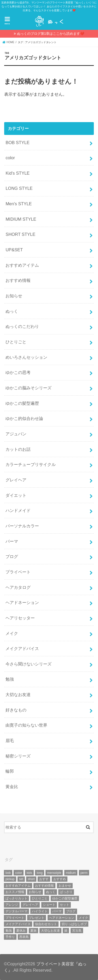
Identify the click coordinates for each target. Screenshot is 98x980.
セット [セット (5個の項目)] (65, 905)
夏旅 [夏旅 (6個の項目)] (33, 931)
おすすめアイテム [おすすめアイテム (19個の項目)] (18, 886)
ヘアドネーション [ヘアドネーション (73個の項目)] (62, 918)
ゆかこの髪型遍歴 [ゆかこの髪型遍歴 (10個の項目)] (65, 898)
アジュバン (16, 434)
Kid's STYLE (18, 173)
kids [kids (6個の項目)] (29, 873)
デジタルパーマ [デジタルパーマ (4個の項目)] (16, 911)
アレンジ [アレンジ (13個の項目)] (12, 905)
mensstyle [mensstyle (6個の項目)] (54, 873)
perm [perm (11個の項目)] (84, 873)
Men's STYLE (19, 204)
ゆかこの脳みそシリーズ (28, 388)
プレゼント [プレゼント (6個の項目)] (37, 918)
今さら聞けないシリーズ (28, 664)
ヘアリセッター (20, 618)
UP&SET (14, 250)
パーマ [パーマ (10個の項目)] (57, 911)
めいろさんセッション (26, 357)
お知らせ (14, 296)
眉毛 (10, 740)
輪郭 (10, 771)
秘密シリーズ (18, 756)
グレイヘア (16, 480)
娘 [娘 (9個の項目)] (66, 931)
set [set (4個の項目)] (21, 879)
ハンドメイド (18, 510)
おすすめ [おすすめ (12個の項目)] (60, 879)
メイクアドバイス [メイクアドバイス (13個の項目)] (18, 924)
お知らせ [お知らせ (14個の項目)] (35, 892)
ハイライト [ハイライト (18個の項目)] (40, 911)
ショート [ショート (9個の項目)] (49, 905)
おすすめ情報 (18, 280)
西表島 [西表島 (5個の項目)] (24, 937)
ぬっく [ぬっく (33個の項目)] (51, 892)
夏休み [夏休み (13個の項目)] (21, 931)
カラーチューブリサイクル (31, 464)
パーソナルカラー (22, 526)
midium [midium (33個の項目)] (71, 873)
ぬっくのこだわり (22, 326)
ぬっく (12, 311)
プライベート (18, 572)
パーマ (12, 541)
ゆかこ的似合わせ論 (24, 418)
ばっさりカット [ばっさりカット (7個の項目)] (16, 898)
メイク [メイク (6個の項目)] (83, 918)
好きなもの (16, 710)
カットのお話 (18, 449)
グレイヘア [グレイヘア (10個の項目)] (30, 905)
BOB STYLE (18, 143)
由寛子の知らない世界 (26, 725)
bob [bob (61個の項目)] (8, 873)
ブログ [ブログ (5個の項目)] (71, 911)
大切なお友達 (18, 694)
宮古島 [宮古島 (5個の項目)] (77, 931)
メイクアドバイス (22, 648)
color (10, 158)
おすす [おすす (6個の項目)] (44, 879)
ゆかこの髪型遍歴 (22, 403)
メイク (12, 633)
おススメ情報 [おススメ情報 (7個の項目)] (15, 892)
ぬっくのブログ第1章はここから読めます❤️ (51, 34)
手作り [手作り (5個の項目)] (10, 937)
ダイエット (16, 495)
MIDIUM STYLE (21, 219)
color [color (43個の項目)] (19, 873)
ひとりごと (16, 342)
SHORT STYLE (20, 234)
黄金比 (12, 787)
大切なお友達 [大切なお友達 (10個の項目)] (50, 931)
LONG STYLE (19, 188)
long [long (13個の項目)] (40, 873)
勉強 (10, 679)
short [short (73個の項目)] (31, 879)
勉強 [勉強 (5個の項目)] (9, 931)
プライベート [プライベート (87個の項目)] (15, 918)
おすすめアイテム (22, 265)
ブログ (12, 556)
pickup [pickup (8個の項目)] (10, 879)
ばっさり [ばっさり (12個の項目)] (66, 892)
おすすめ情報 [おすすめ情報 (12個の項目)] (44, 886)
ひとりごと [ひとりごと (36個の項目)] (40, 898)
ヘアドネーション (22, 602)
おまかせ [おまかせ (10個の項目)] (65, 886)
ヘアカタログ (18, 587)
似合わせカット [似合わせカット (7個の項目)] (46, 924)
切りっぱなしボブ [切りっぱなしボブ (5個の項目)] (74, 924)
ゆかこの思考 (18, 372)
